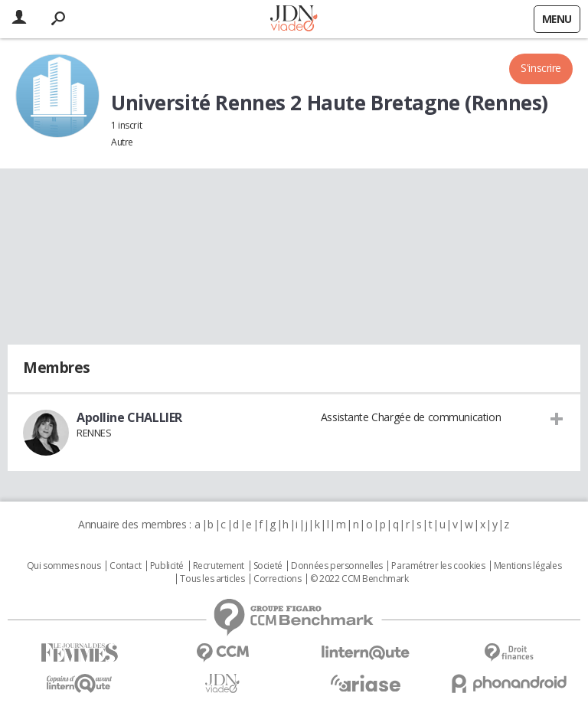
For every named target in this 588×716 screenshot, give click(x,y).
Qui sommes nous (64, 566)
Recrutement (219, 566)
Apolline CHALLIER (129, 417)
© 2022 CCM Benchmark (359, 579)
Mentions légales (528, 566)
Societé (268, 566)
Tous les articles (212, 579)
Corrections (277, 579)
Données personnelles (337, 566)
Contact (125, 566)
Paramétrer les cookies (438, 566)
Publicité (167, 566)
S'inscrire (541, 68)
